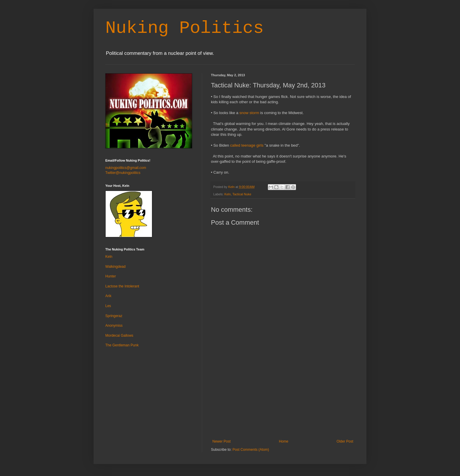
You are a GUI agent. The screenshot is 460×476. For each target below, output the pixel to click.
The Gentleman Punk (122, 345)
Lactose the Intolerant (122, 286)
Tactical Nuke (242, 194)
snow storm (249, 113)
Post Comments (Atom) (251, 450)
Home (284, 441)
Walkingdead (115, 267)
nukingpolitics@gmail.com (126, 168)
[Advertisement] (283, 395)
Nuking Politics (185, 28)
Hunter (111, 276)
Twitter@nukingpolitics (123, 173)
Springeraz (114, 316)
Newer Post (221, 441)
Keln (228, 194)
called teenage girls (247, 145)
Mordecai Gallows (119, 336)
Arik (108, 296)
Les (108, 306)
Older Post (345, 441)
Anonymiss (114, 326)
